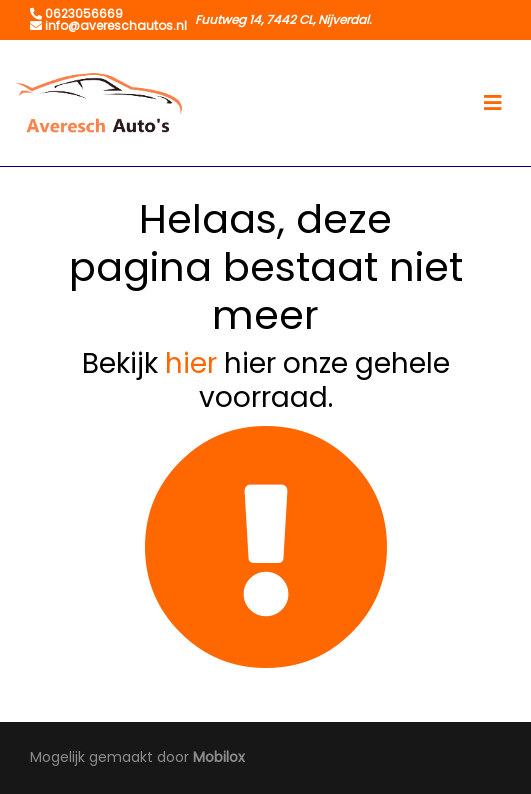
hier (191, 363)
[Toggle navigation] (493, 103)
